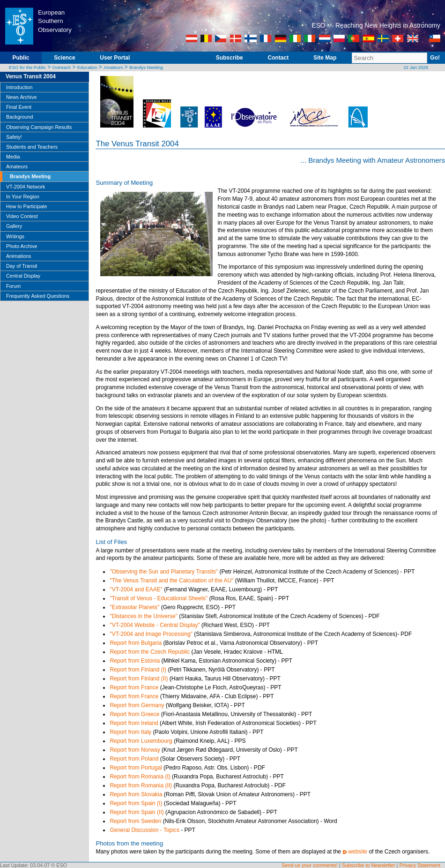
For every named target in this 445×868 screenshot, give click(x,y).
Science (64, 58)
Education (87, 67)
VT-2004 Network (26, 187)
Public (21, 58)
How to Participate (27, 206)
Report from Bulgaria (136, 643)
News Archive (21, 97)
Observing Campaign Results (39, 127)
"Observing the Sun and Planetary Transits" (164, 572)
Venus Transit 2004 (31, 76)
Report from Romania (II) (141, 785)
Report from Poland (134, 759)
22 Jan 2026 (416, 67)
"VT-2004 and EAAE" (136, 589)
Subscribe (230, 58)
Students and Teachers (32, 147)
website (358, 852)
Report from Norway (135, 750)
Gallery (14, 226)
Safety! (14, 137)
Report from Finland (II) (139, 679)
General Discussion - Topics (145, 830)
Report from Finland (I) (138, 670)
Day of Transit (22, 266)
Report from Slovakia (136, 794)
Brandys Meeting (146, 67)
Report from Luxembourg (141, 741)
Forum (13, 286)
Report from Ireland (134, 723)
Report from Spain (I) (136, 803)
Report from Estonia (135, 661)
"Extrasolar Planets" (134, 607)
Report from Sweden (135, 821)
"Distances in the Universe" (144, 616)
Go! (435, 58)
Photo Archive (22, 246)
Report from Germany (137, 705)
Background (20, 117)
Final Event (19, 107)
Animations (19, 256)
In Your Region (23, 196)
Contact (278, 58)
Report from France (134, 687)
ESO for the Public (27, 67)
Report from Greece (134, 714)
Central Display (23, 276)
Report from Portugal (136, 768)
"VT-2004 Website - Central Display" (155, 625)
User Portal (115, 58)
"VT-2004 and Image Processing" (151, 634)
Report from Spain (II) (137, 812)
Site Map (325, 58)
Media (13, 157)
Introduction (19, 87)
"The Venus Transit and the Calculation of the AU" (171, 581)
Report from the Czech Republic (150, 652)
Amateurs (113, 67)
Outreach (62, 67)
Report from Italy (130, 732)
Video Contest (22, 216)
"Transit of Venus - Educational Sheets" (159, 598)
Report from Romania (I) (140, 777)
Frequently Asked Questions (38, 296)
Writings (15, 236)
